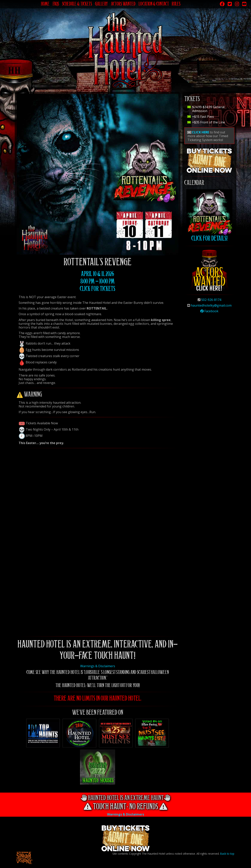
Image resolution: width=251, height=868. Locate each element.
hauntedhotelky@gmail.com (211, 305)
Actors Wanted (123, 4)
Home (45, 4)
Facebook (209, 311)
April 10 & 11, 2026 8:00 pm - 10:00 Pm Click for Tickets (98, 282)
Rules (176, 4)
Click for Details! (209, 216)
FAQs (56, 4)
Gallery (101, 4)
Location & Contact (154, 4)
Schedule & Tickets (77, 4)
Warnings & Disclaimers (98, 666)
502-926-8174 (211, 300)
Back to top (227, 854)
